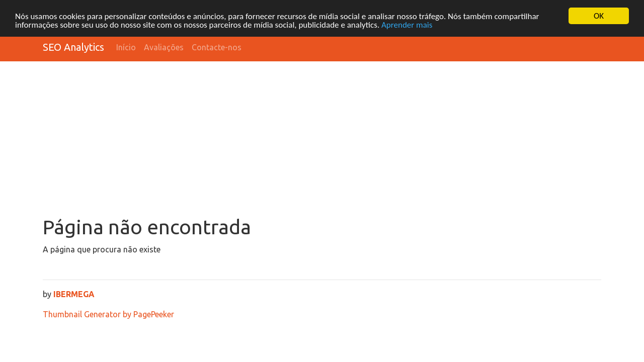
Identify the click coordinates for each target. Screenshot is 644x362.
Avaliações (164, 47)
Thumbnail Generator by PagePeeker (108, 314)
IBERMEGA (74, 294)
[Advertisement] (322, 140)
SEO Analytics (73, 47)
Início (126, 47)
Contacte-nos (217, 47)
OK (599, 16)
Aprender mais (407, 25)
